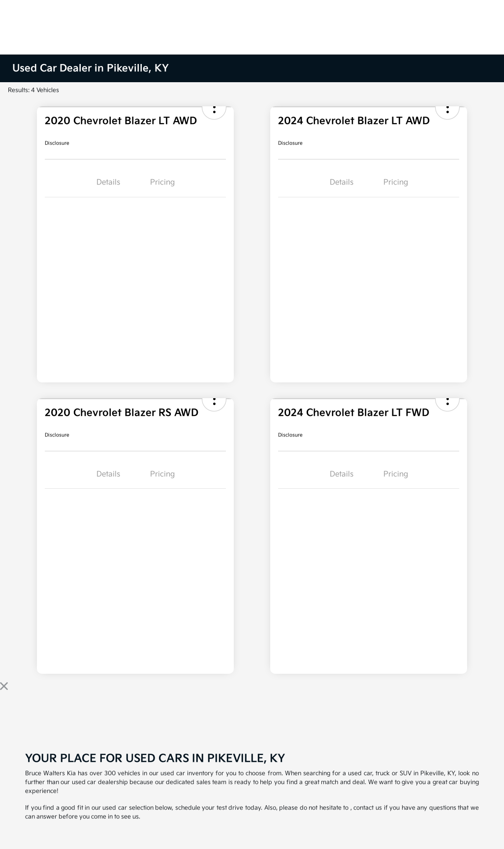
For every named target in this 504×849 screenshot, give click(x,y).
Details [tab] (108, 182)
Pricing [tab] (162, 182)
